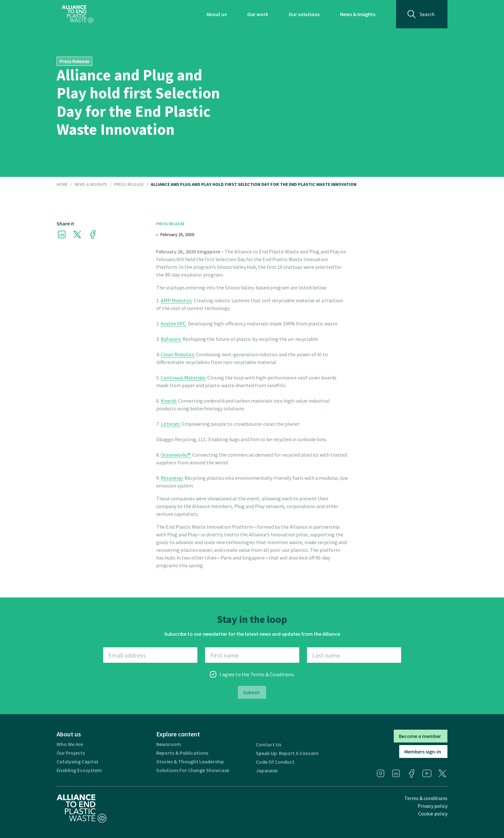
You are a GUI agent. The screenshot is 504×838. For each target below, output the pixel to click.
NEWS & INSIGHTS (91, 185)
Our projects (71, 753)
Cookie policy (433, 814)
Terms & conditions (426, 798)
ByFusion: (171, 339)
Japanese (267, 771)
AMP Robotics (176, 300)
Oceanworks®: (176, 455)
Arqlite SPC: (174, 323)
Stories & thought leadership (190, 762)
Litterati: (171, 424)
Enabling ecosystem (79, 770)
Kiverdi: (169, 401)
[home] (78, 14)
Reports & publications (182, 753)
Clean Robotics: (178, 354)
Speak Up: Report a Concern (287, 753)
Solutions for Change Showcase (193, 770)
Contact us (269, 745)
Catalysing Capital (77, 762)
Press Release (129, 185)
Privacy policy (432, 806)
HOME (62, 185)
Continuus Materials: (184, 378)
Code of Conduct (275, 762)
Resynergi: (172, 478)
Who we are (70, 744)
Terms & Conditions (272, 674)
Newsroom (169, 744)
